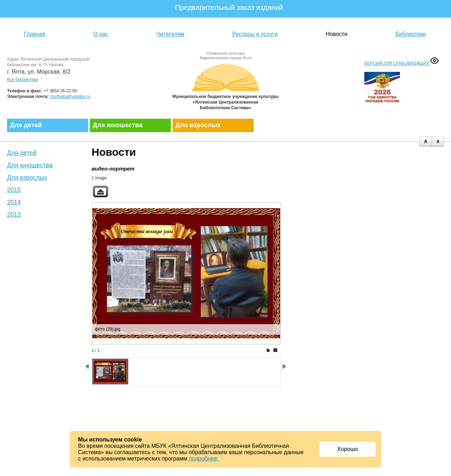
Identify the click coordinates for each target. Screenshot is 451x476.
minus (438, 141)
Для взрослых (198, 125)
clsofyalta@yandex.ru (70, 97)
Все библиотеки (23, 80)
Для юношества (118, 125)
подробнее (203, 459)
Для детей (26, 125)
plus (425, 141)
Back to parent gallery (100, 191)
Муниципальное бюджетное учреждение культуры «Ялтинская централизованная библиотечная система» (225, 85)
